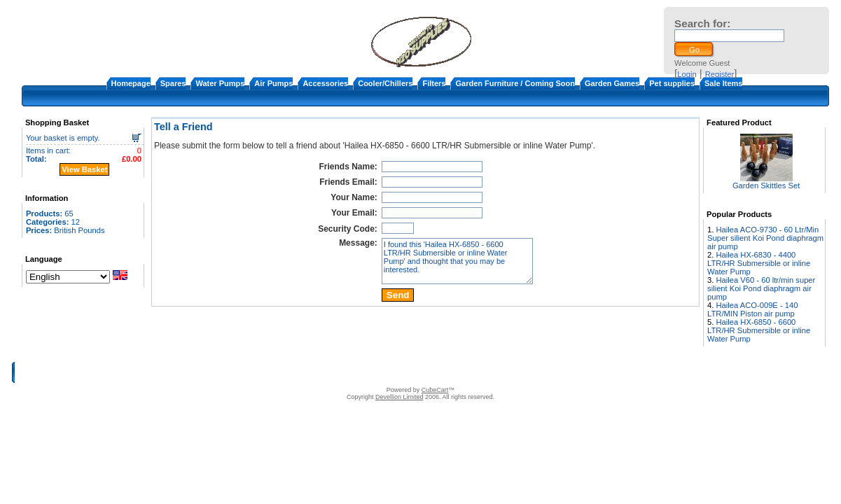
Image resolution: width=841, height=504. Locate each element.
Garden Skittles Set (766, 185)
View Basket (84, 169)
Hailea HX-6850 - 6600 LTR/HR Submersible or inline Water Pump (759, 330)
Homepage (131, 83)
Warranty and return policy (502, 372)
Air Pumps (273, 83)
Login (687, 74)
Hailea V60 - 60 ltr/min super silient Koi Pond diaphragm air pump (761, 288)
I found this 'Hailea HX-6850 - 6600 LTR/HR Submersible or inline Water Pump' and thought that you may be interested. (457, 261)
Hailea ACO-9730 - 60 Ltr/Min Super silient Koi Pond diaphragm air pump (765, 238)
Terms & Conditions (416, 372)
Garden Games (612, 83)
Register (720, 74)
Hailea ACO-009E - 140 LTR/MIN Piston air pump (752, 309)
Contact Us (355, 372)
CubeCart (435, 390)
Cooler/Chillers (385, 83)
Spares (173, 83)
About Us (313, 372)
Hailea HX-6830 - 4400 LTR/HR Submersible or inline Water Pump (759, 263)
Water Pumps (220, 83)
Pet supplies (672, 83)
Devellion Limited (399, 397)
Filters (434, 83)
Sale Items (723, 83)
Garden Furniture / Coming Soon (515, 83)
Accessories (325, 83)
